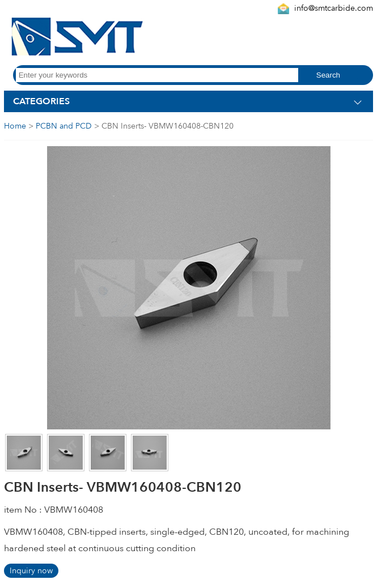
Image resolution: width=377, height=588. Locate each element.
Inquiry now (31, 571)
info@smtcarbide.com (334, 8)
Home (15, 126)
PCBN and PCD (64, 126)
